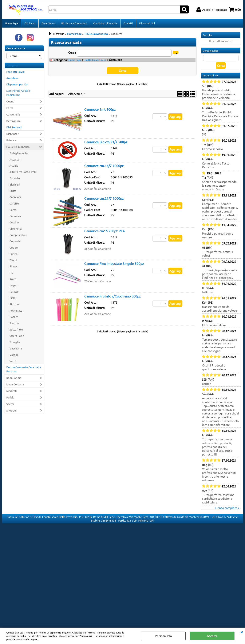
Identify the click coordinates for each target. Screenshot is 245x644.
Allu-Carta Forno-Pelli (23, 173)
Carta (10, 109)
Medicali (11, 392)
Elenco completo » (227, 509)
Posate (14, 318)
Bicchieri (15, 186)
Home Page (12, 24)
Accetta (212, 636)
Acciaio (14, 167)
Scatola (14, 324)
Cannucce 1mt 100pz (100, 110)
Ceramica (15, 217)
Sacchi (10, 405)
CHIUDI (242, 632)
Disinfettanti (14, 128)
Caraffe (14, 205)
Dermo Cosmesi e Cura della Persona (24, 371)
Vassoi (14, 356)
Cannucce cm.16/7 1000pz (104, 167)
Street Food (17, 337)
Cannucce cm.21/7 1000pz (104, 199)
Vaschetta (16, 350)
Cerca (72, 54)
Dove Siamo (48, 24)
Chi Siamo (30, 24)
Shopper (12, 412)
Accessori (15, 161)
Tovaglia (15, 343)
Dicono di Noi (146, 24)
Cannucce (15, 198)
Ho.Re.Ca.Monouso (18, 148)
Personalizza (163, 636)
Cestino (14, 224)
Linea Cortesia (15, 386)
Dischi (13, 261)
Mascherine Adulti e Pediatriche (18, 94)
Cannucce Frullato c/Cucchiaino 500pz (112, 297)
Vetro (13, 362)
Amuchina (12, 79)
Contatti (128, 24)
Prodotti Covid (15, 73)
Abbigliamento (19, 154)
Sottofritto (16, 331)
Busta (13, 192)
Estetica (11, 141)
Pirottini (14, 305)
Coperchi (15, 242)
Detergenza (13, 122)
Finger (13, 268)
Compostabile (18, 236)
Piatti (13, 299)
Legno (13, 286)
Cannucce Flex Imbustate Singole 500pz (114, 265)
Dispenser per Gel (17, 86)
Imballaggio (14, 379)
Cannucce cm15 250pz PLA (104, 232)
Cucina (13, 255)
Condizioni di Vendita (105, 24)
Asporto (15, 180)
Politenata (16, 312)
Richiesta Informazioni (74, 24)
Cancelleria (13, 116)
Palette (14, 293)
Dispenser (12, 135)
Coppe (14, 249)
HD (11, 274)
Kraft (13, 280)
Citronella (16, 230)
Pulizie (10, 399)
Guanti (10, 103)
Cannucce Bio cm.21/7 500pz (106, 143)
